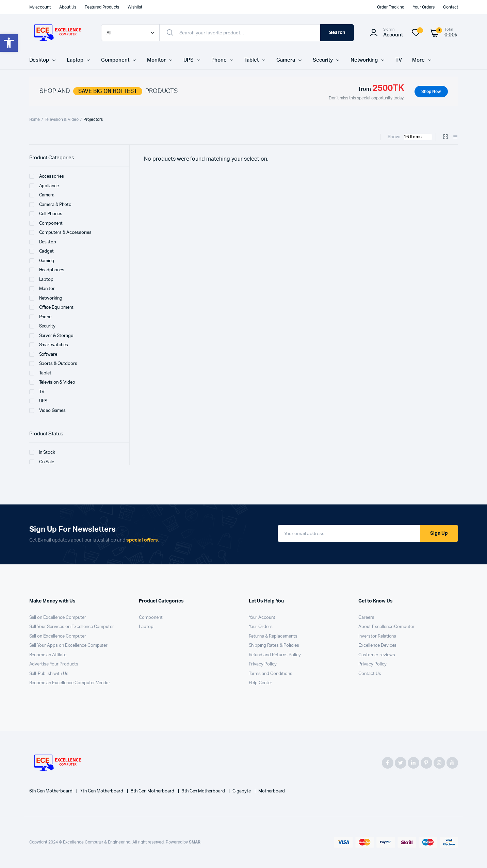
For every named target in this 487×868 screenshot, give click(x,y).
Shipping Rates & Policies (274, 646)
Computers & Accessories (60, 232)
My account (40, 7)
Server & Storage (51, 336)
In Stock (42, 452)
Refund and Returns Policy (275, 655)
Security (323, 60)
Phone (219, 60)
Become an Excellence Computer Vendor (70, 683)
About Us (68, 7)
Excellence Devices (377, 646)
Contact (451, 7)
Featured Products (102, 7)
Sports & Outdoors (53, 364)
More (418, 60)
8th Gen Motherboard (153, 791)
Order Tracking (391, 7)
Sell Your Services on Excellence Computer (72, 627)
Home (35, 119)
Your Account (262, 618)
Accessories (47, 176)
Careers (366, 618)
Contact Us (370, 674)
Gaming (42, 261)
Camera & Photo (51, 205)
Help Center (261, 683)
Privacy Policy (263, 664)
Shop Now (431, 92)
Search (337, 33)
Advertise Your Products (54, 664)
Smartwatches (49, 345)
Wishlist (135, 7)
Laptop (75, 60)
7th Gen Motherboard (102, 791)
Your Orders (424, 7)
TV (399, 60)
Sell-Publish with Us (49, 674)
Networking (364, 60)
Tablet (251, 60)
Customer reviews (377, 655)
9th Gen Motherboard (204, 791)
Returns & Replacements (273, 636)
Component (115, 60)
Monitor (156, 60)
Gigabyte (242, 791)
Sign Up (439, 533)
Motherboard (272, 791)
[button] (9, 43)
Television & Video (61, 119)
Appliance (44, 186)
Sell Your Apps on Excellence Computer (69, 646)
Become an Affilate (48, 655)
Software (43, 354)
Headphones (47, 270)
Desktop (39, 60)
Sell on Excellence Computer (58, 618)
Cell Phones (46, 214)
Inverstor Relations (377, 636)
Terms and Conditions (271, 674)
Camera (286, 60)
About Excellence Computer (386, 627)
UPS (189, 60)
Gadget (42, 251)
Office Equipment (52, 307)
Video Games (48, 411)
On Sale (42, 462)
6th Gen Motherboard (51, 791)
